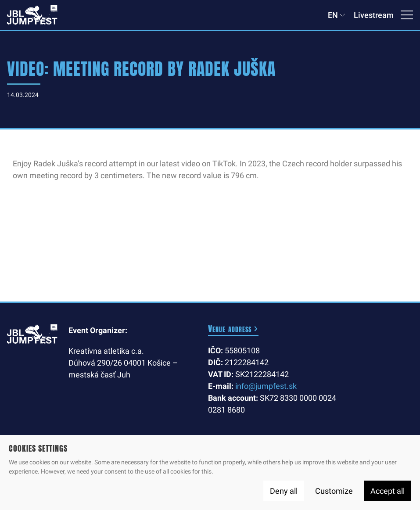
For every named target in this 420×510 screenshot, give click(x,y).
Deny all (284, 491)
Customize (334, 491)
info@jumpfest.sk (266, 386)
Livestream (374, 15)
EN (333, 15)
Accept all (388, 491)
